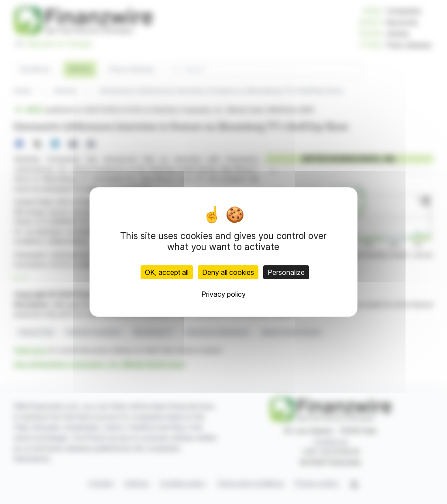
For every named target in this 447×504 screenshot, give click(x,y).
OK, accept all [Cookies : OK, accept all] (167, 272)
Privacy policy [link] (223, 294)
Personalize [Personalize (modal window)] (286, 272)
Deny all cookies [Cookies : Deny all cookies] (228, 272)
